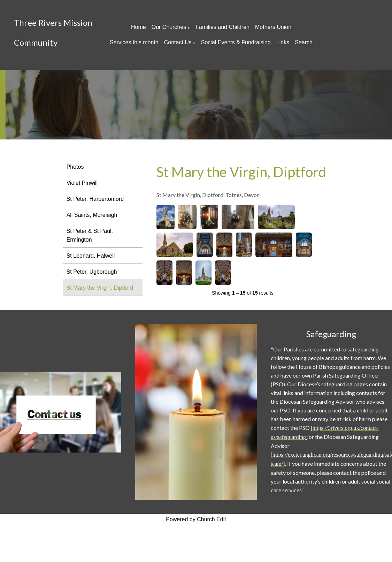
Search (304, 42)
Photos (75, 167)
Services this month (134, 42)
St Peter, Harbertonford (95, 199)
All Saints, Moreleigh (92, 215)
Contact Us (178, 42)
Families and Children (222, 27)
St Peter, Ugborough (92, 272)
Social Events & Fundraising (236, 42)
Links (283, 42)
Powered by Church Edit (196, 519)
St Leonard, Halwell (91, 256)
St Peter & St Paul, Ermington (90, 235)
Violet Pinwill (82, 183)
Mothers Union (273, 27)
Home (139, 27)
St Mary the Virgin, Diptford (100, 288)
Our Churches (169, 27)
